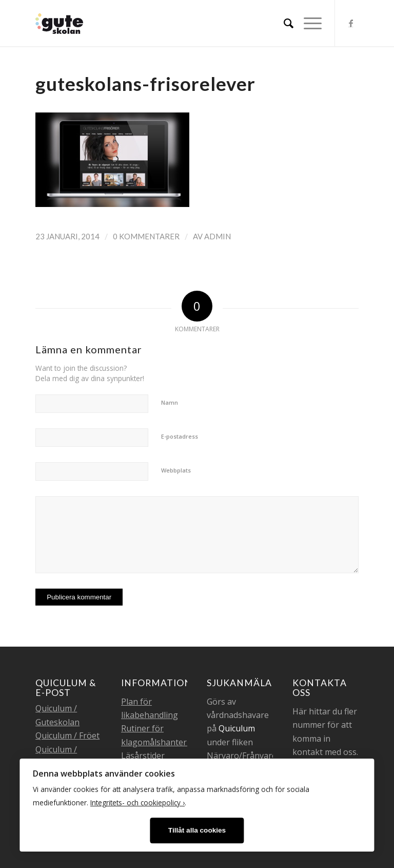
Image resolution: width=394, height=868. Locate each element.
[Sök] (283, 23)
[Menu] (308, 23)
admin (218, 236)
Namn (170, 402)
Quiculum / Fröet (67, 735)
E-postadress (180, 436)
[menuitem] (283, 23)
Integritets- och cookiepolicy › (137, 803)
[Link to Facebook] (351, 23)
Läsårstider (143, 756)
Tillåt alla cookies (197, 830)
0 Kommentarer (146, 236)
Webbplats (176, 470)
